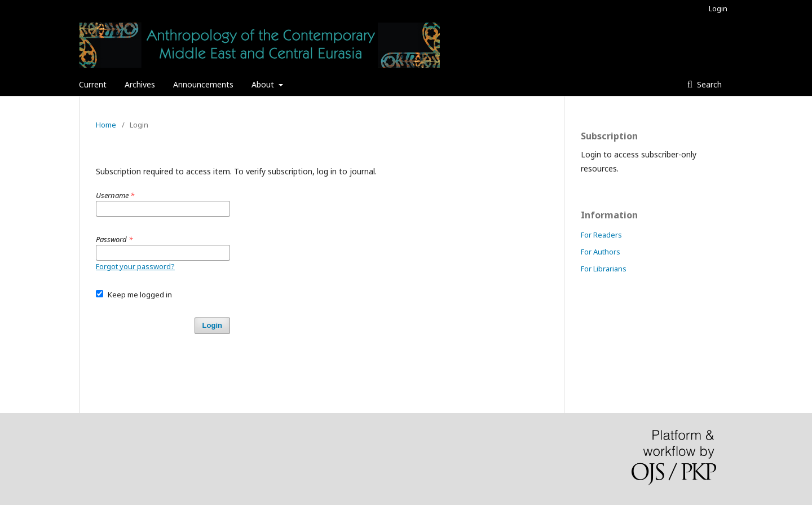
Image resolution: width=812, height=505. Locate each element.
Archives (140, 84)
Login (718, 8)
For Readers (601, 235)
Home (106, 125)
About (264, 84)
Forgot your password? (135, 266)
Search (708, 84)
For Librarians (604, 269)
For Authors (601, 252)
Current (93, 84)
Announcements (203, 84)
